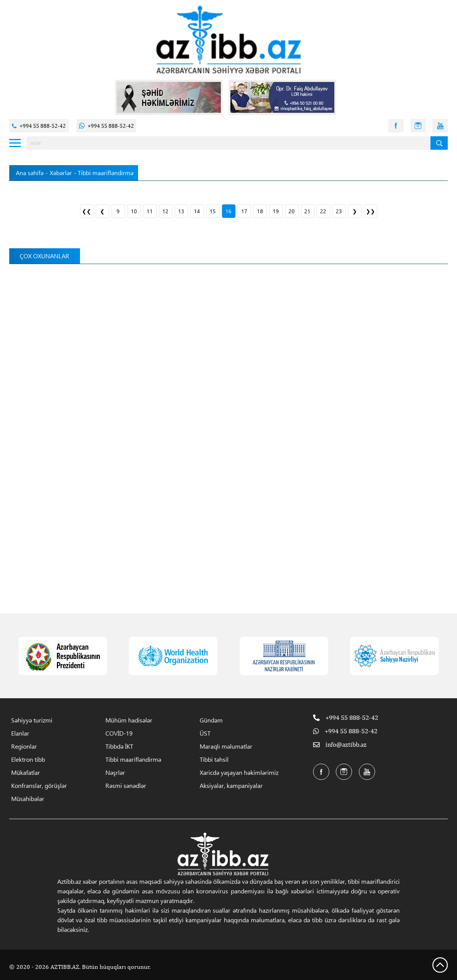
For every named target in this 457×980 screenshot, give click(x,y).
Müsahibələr (28, 799)
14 (197, 211)
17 (244, 211)
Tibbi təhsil (214, 759)
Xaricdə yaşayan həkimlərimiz (239, 772)
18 (260, 211)
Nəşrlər (115, 772)
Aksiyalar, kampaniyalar (231, 785)
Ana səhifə (30, 173)
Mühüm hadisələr (129, 720)
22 (323, 211)
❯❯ (370, 211)
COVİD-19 (119, 733)
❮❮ (87, 211)
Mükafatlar (26, 772)
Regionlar (24, 746)
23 (339, 211)
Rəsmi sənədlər (126, 785)
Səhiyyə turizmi (32, 720)
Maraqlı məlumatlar (226, 746)
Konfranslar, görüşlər (39, 785)
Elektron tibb (28, 759)
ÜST (205, 733)
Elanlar (20, 733)
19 (276, 211)
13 (181, 211)
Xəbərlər (61, 173)
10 (134, 211)
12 (165, 211)
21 (307, 211)
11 (150, 211)
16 (228, 211)
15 (213, 211)
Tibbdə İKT (119, 746)
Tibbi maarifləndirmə (133, 759)
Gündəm (211, 720)
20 (292, 211)
